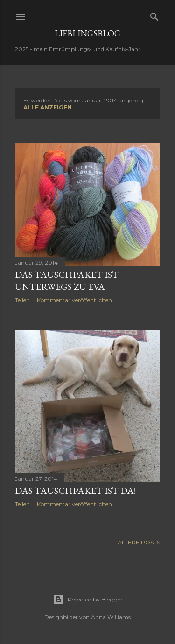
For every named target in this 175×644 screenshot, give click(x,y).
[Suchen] (154, 15)
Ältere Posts (139, 542)
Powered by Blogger (88, 600)
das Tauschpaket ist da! (75, 491)
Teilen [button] (22, 300)
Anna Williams (111, 617)
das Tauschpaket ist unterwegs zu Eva (67, 281)
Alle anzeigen (48, 107)
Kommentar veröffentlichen (74, 300)
